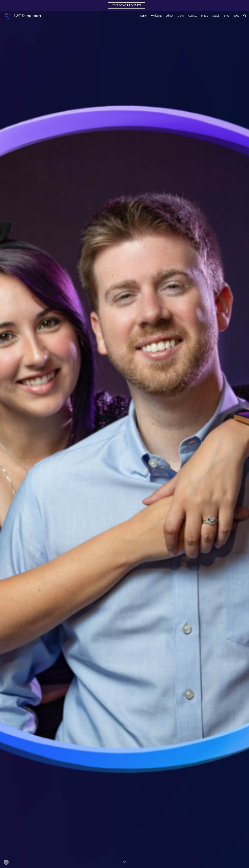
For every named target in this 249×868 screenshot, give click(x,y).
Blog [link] (227, 16)
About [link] (170, 16)
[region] (124, 5)
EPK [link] (236, 16)
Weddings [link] (156, 16)
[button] (245, 16)
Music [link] (204, 16)
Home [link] (143, 16)
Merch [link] (216, 16)
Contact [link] (192, 16)
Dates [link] (181, 16)
